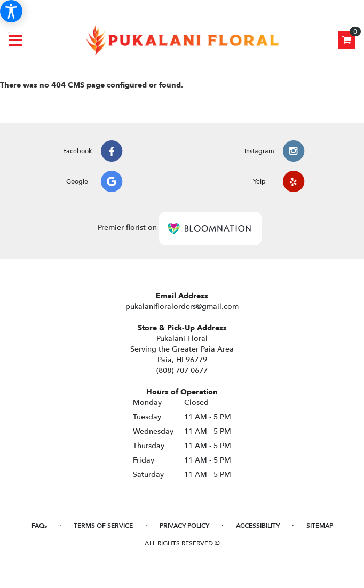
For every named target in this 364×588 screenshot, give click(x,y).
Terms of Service (103, 526)
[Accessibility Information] (11, 11)
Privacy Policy (184, 526)
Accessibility (258, 526)
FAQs (39, 526)
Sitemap (320, 526)
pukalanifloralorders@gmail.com (182, 307)
